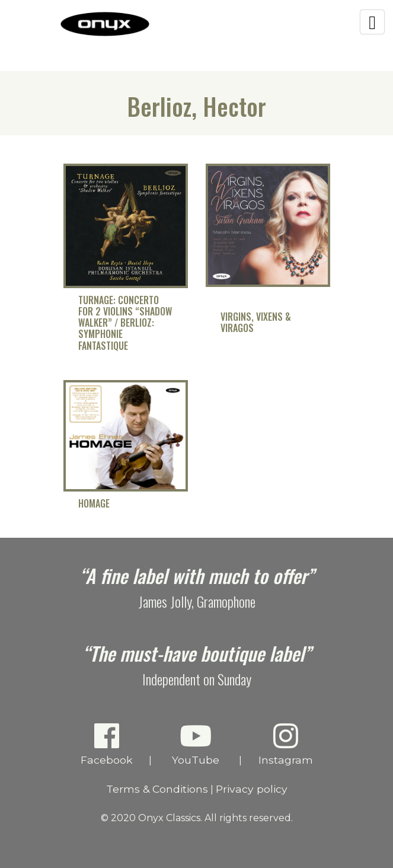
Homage (94, 504)
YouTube (195, 744)
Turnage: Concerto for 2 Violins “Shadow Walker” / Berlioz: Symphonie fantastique (125, 323)
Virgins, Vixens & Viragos (256, 323)
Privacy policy (252, 789)
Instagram (285, 744)
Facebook (106, 744)
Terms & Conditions (157, 789)
